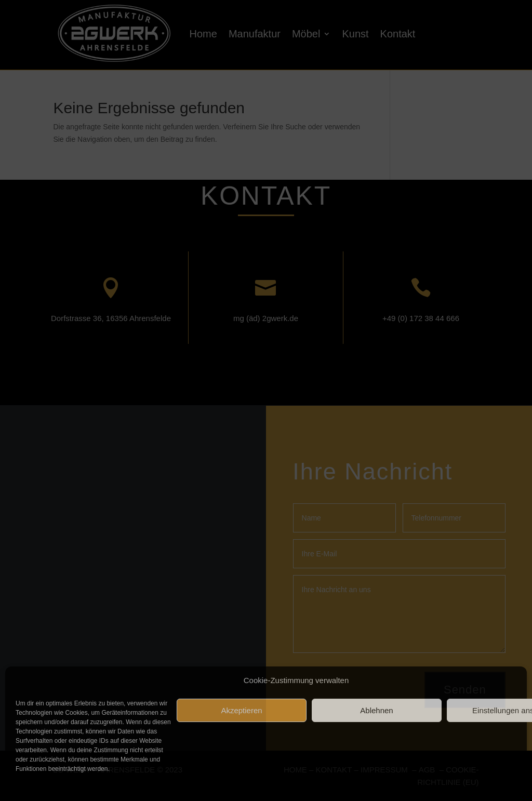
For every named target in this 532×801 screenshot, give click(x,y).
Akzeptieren (241, 710)
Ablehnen (376, 710)
